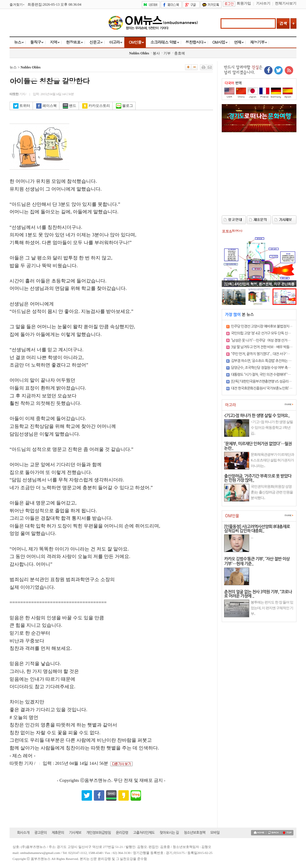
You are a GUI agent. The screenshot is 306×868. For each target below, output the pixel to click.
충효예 (180, 53)
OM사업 (219, 42)
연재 (238, 42)
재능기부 (257, 42)
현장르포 (73, 42)
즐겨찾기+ (17, 4)
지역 (53, 42)
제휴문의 (58, 833)
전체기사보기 (286, 3)
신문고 (95, 42)
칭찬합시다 (195, 42)
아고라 (114, 42)
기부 (167, 53)
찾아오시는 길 (169, 833)
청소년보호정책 (195, 833)
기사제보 (75, 833)
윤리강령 (122, 833)
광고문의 (40, 833)
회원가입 (244, 3)
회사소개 (23, 833)
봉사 (156, 53)
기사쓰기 (263, 3)
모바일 (215, 833)
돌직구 (36, 42)
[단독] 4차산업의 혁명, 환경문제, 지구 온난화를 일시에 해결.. (259, 286)
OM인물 (135, 42)
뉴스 (18, 42)
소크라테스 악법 (163, 42)
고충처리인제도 (144, 833)
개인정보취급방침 (99, 833)
